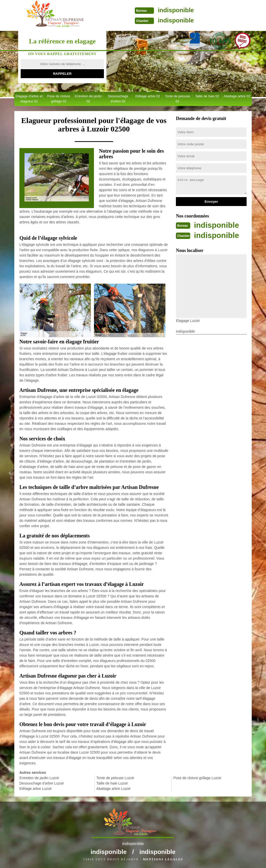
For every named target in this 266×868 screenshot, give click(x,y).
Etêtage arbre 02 (148, 96)
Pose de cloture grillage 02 (59, 99)
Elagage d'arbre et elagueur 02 (29, 99)
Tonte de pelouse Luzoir (115, 778)
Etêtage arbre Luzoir (36, 789)
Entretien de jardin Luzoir (39, 778)
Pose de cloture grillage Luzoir (197, 778)
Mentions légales (163, 859)
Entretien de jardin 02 (88, 99)
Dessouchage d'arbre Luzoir (42, 783)
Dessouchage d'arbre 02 (118, 99)
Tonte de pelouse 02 (177, 99)
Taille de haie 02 (207, 96)
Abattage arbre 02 (237, 96)
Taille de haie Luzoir (112, 783)
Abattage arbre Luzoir (113, 789)
